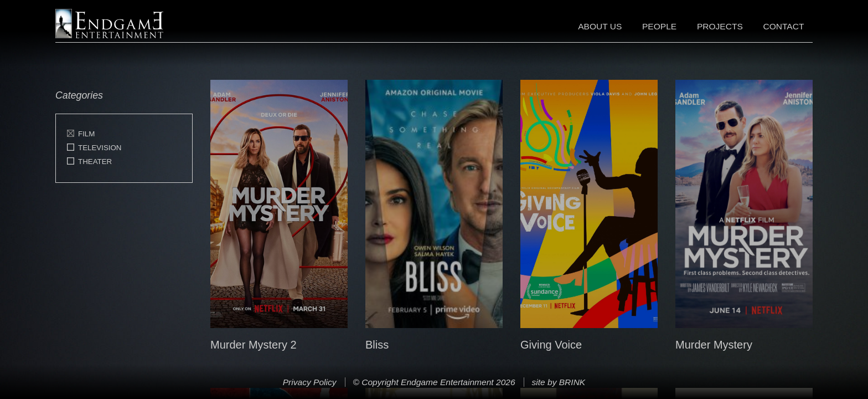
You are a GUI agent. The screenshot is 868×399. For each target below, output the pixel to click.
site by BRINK (558, 382)
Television (100, 148)
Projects (720, 26)
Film (86, 134)
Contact (783, 26)
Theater (95, 162)
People (659, 26)
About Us (600, 26)
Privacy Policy (310, 382)
